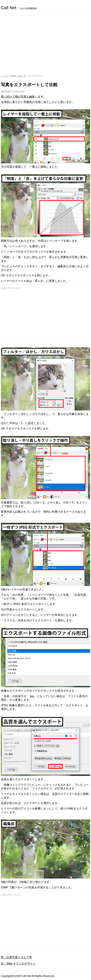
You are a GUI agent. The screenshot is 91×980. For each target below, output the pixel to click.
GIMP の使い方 (18, 76)
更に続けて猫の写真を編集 (18, 97)
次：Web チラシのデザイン (18, 964)
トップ (4, 76)
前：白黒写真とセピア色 (16, 957)
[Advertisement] (45, 42)
